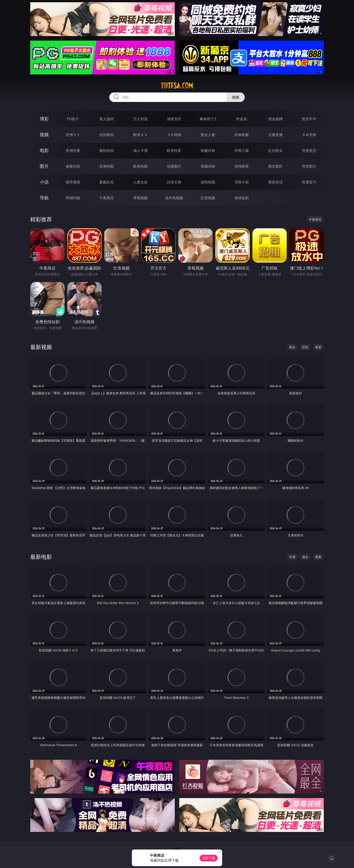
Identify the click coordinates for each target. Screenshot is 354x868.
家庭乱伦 (107, 182)
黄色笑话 (275, 182)
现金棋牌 (275, 119)
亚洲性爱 (73, 150)
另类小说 (242, 182)
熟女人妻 (208, 135)
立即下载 (209, 858)
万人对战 (140, 119)
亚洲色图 (107, 166)
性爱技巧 (309, 182)
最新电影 (41, 557)
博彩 (44, 119)
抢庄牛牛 (309, 119)
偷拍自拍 (107, 150)
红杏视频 (208, 198)
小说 (44, 182)
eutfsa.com (177, 86)
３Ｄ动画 (174, 135)
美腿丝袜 (208, 166)
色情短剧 (242, 198)
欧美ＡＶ (140, 135)
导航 (44, 198)
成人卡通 (140, 150)
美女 (292, 347)
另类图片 (309, 166)
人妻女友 (140, 182)
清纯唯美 (242, 166)
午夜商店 (107, 198)
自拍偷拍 (107, 135)
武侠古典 (174, 182)
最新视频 (41, 347)
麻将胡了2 (208, 119)
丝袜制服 (242, 135)
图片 (44, 166)
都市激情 (73, 182)
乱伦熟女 (275, 150)
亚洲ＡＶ (73, 135)
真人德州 (107, 119)
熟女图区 (275, 166)
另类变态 (309, 150)
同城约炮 (73, 198)
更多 (318, 347)
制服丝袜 (208, 150)
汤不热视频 (174, 198)
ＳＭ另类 (309, 135)
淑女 (305, 557)
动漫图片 (174, 166)
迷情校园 (208, 182)
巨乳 (305, 347)
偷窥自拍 (73, 166)
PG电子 (73, 119)
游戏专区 (174, 119)
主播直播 (275, 135)
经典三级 (242, 150)
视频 (44, 135)
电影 (44, 150)
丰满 (292, 557)
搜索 (236, 97)
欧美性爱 (174, 150)
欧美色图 (140, 166)
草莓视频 (140, 198)
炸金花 (242, 119)
